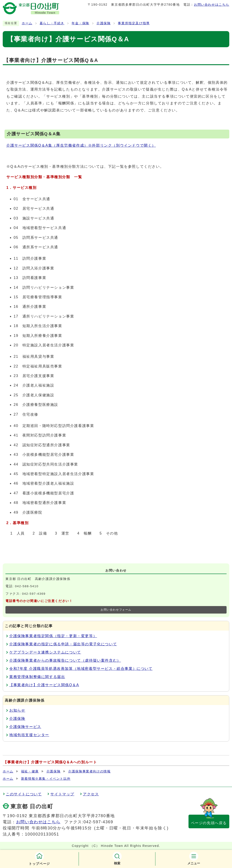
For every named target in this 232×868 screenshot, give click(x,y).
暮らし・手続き (52, 23)
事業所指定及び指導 (134, 23)
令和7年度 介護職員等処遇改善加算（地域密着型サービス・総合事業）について (81, 669)
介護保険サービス (25, 727)
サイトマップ (62, 794)
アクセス (91, 794)
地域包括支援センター (29, 735)
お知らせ (17, 710)
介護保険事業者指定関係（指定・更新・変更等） (53, 636)
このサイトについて (24, 794)
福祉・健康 (30, 771)
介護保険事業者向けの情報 (89, 771)
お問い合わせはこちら (212, 5)
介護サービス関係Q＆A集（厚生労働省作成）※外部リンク (81, 145)
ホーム (27, 23)
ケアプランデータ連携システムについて (45, 652)
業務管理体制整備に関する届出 (37, 677)
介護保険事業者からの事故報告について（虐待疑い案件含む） (65, 660)
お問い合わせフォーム (116, 610)
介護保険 (104, 23)
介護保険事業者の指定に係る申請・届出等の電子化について (63, 644)
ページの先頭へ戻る (209, 823)
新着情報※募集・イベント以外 (46, 779)
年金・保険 (80, 23)
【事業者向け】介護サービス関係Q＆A (44, 685)
